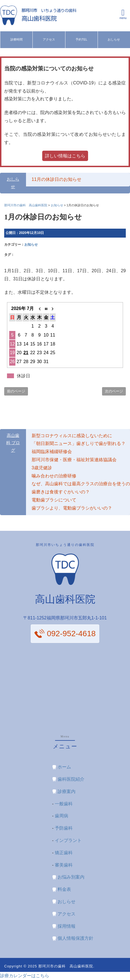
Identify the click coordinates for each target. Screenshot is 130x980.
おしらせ (114, 39)
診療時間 (16, 39)
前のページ (16, 391)
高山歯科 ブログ (13, 443)
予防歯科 (64, 828)
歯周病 (62, 816)
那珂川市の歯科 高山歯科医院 (66, 966)
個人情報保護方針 (75, 938)
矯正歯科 (64, 853)
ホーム (64, 767)
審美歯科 (64, 865)
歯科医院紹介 (71, 779)
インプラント (68, 840)
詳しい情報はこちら (65, 156)
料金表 (64, 889)
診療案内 (67, 791)
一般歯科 (64, 804)
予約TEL (81, 39)
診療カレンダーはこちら (25, 976)
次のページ (114, 391)
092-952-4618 (71, 634)
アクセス (49, 39)
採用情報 (67, 926)
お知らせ (31, 245)
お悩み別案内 (71, 877)
